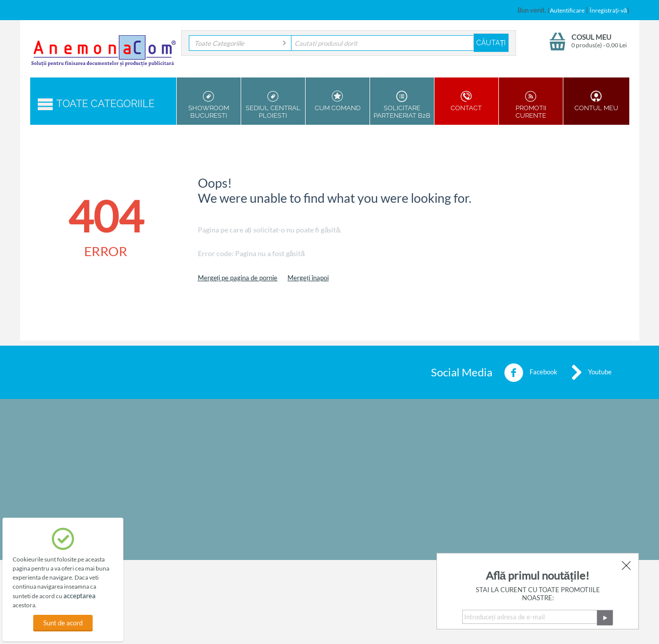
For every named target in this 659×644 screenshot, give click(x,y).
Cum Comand (338, 101)
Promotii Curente (531, 105)
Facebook (531, 373)
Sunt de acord (63, 623)
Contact (466, 101)
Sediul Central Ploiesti (273, 105)
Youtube (592, 373)
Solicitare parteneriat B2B (402, 105)
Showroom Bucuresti (209, 105)
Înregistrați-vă (608, 10)
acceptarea (80, 596)
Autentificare (567, 10)
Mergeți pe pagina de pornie (238, 278)
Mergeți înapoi (308, 278)
